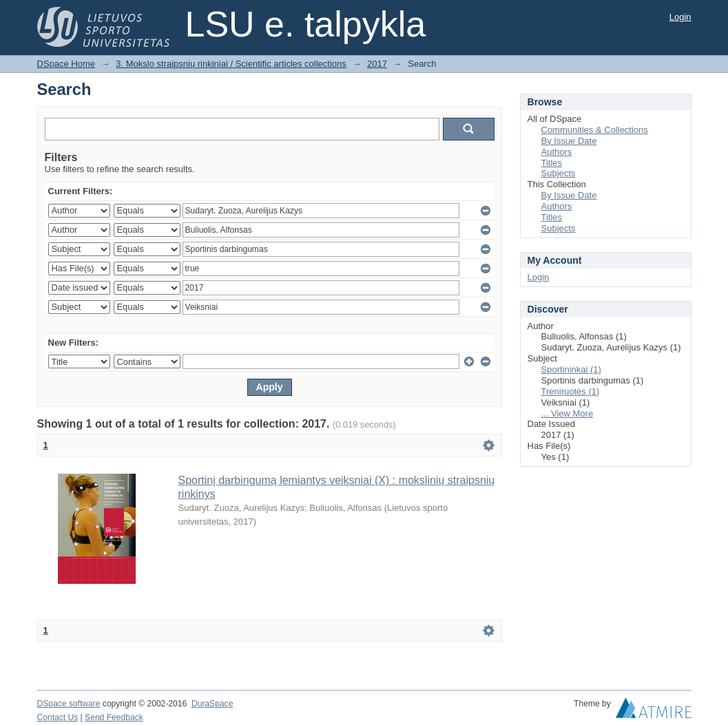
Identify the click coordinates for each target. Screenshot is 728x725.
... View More (568, 413)
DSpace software (69, 704)
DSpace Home (66, 64)
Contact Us (58, 717)
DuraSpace (212, 704)
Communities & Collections (595, 130)
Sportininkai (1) (571, 369)
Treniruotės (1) (571, 391)
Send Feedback (114, 717)
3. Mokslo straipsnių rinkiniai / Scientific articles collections (231, 64)
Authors (557, 152)
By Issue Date (569, 141)
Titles (552, 163)
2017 (377, 64)
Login (680, 17)
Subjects (559, 173)
